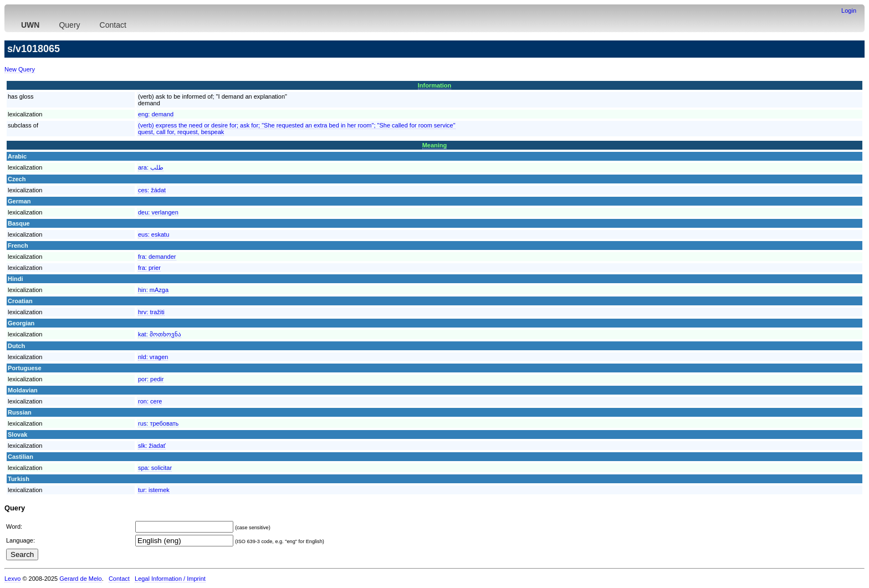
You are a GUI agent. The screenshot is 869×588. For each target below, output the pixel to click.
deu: (158, 212)
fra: (157, 257)
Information (435, 85)
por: (151, 379)
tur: (154, 490)
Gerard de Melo (80, 579)
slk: (152, 446)
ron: (150, 401)
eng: (156, 114)
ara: (151, 167)
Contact (113, 25)
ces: (152, 190)
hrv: (151, 312)
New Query (20, 69)
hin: (153, 290)
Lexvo (12, 579)
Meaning (435, 145)
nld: (153, 357)
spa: (155, 468)
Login (849, 11)
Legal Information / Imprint (170, 579)
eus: (154, 234)
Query (69, 25)
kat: (160, 334)
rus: (158, 423)
